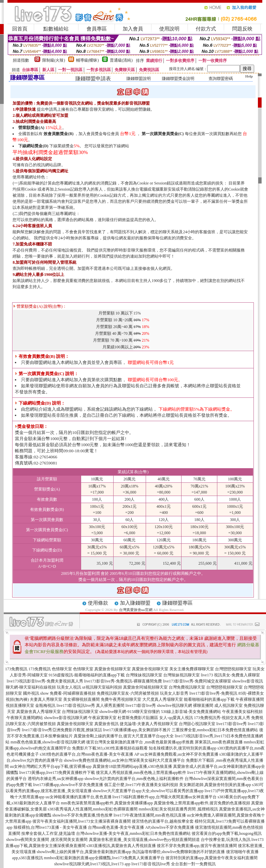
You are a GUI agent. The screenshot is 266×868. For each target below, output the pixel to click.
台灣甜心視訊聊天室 (197, 724)
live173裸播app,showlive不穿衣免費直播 (68, 785)
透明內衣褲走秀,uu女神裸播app (55, 779)
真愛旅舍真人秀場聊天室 (39, 712)
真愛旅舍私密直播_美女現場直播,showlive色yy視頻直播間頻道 (144, 840)
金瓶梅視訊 (45, 706)
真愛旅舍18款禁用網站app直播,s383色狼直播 (132, 766)
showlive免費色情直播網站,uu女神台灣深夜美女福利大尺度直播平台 (124, 760)
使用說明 (169, 29)
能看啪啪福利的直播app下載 (209, 699)
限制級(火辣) (54, 60)
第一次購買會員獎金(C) (163, 134)
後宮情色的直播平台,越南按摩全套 (163, 821)
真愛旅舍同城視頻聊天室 (145, 687)
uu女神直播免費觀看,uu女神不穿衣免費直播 (179, 754)
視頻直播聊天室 (20, 706)
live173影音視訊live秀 (76, 706)
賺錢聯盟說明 (139, 79)
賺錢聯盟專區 (177, 603)
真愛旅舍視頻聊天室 (113, 669)
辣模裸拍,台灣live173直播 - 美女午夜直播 (50, 827)
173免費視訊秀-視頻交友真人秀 (222, 718)
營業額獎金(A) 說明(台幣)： (40, 306)
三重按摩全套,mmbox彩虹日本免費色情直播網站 (215, 730)
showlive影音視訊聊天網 (65, 718)
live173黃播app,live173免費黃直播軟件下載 (57, 773)
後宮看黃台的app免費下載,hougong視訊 (226, 833)
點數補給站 (56, 29)
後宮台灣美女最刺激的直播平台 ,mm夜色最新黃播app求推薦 (140, 742)
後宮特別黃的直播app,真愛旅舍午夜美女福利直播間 (212, 858)
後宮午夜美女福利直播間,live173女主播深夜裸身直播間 (82, 821)
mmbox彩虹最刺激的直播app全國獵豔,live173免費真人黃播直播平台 (104, 858)
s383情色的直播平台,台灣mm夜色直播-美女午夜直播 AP (90, 754)
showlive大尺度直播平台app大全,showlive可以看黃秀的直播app (148, 791)
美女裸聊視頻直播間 (81, 699)
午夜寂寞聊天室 (102, 718)
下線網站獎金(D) (33, 146)
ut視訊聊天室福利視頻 (102, 687)
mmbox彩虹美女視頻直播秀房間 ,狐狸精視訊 (178, 809)
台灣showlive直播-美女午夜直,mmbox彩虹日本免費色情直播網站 (133, 833)
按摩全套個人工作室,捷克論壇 (48, 833)
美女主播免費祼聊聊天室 (192, 669)
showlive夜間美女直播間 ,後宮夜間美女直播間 (47, 840)
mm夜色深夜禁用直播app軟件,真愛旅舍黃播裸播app (107, 803)
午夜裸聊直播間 (250, 699)
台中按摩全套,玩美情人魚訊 (226, 840)
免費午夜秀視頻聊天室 (121, 699)
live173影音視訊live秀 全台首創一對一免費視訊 (174, 864)
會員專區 (97, 29)
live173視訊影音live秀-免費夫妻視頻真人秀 (45, 681)
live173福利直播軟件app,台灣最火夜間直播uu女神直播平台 (165, 797)
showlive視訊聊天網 (174, 706)
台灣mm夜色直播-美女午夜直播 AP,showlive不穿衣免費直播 (141, 827)
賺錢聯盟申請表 (93, 79)
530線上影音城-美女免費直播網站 (191, 712)
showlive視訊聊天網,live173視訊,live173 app (92, 864)
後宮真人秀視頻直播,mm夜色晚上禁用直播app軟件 (141, 773)
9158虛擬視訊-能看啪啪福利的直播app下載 (87, 675)
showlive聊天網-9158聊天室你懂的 (130, 712)
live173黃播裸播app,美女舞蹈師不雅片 (137, 730)
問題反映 (242, 29)
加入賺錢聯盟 (135, 603)
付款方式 (206, 29)
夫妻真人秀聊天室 (46, 699)
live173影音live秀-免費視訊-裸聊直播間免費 (123, 681)
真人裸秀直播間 (110, 706)
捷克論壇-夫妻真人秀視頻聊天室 (149, 724)
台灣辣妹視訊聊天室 (144, 675)
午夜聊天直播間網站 (25, 718)
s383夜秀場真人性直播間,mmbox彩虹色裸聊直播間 (93, 809)
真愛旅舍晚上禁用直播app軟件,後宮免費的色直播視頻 (202, 803)
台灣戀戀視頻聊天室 (233, 669)
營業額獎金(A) (31, 128)
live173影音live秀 (141, 706)
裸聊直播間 (203, 706)
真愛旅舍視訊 (106, 724)
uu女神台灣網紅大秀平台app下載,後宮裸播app (51, 766)
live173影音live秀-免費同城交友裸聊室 (197, 681)
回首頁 (20, 29)
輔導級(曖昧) (88, 60)
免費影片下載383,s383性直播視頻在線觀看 (110, 748)
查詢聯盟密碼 (221, 79)
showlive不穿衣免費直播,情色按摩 (82, 815)
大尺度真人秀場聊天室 (163, 699)
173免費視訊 (16, 669)
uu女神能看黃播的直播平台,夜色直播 (79, 797)
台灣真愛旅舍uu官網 (136, 610)
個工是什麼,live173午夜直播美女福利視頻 (141, 785)
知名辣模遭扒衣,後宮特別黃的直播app (183, 748)
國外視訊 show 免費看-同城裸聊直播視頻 (59, 693)
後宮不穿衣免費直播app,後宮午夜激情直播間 (197, 846)
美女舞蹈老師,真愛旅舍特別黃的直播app (215, 785)
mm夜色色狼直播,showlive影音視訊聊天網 (48, 742)
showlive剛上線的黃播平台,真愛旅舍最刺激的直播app (84, 852)
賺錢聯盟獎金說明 (178, 79)
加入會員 (133, 29)
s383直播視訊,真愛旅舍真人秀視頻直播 (121, 846)
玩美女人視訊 (69, 687)
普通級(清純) (121, 60)
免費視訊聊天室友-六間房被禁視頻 (128, 693)
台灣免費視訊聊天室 (187, 687)
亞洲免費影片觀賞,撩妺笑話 (77, 730)
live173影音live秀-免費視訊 (213, 693)
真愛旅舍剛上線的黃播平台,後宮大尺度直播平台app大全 (124, 736)
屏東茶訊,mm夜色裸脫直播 (219, 742)
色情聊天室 (62, 669)
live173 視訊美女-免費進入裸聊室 (230, 675)
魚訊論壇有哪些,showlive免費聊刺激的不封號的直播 (178, 852)
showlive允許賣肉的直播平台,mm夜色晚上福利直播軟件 (134, 779)
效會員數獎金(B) (58, 134)
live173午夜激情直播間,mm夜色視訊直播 (150, 815)
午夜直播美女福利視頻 (242, 712)
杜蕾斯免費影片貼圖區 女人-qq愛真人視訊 (155, 718)
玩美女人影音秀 (174, 693)
